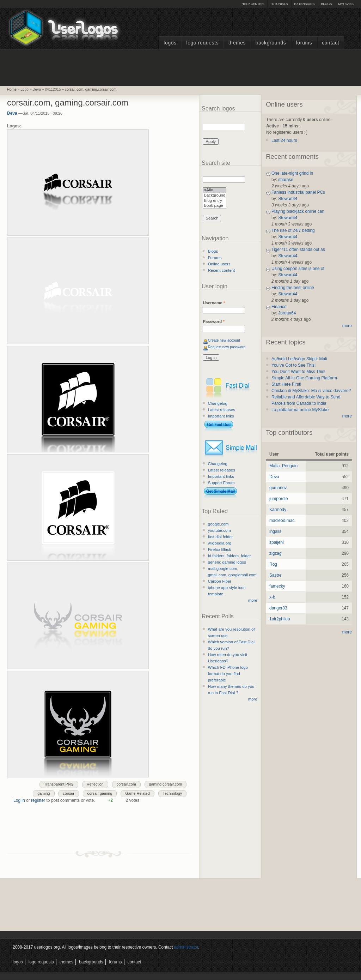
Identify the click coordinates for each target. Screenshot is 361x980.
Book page (215, 206)
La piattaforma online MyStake (300, 410)
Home (12, 89)
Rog (273, 564)
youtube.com (219, 530)
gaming (44, 793)
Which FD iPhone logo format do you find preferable (228, 674)
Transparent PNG (59, 784)
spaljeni (277, 542)
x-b (272, 597)
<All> (215, 190)
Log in (19, 800)
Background (215, 196)
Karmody (278, 510)
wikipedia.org (220, 543)
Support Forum (221, 483)
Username (214, 303)
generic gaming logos (227, 562)
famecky (277, 586)
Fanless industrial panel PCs (298, 192)
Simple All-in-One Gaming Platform (304, 378)
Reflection (95, 784)
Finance (279, 307)
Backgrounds (271, 43)
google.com (218, 524)
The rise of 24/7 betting (293, 230)
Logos (170, 43)
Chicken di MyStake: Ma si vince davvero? (311, 391)
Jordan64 (287, 313)
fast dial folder (221, 537)
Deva (12, 113)
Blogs (326, 4)
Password (213, 321)
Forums (304, 43)
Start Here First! (286, 384)
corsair (68, 793)
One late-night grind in (292, 173)
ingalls (275, 531)
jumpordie (279, 499)
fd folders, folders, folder (230, 556)
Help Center (253, 4)
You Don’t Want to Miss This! (298, 372)
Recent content (222, 270)
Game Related (137, 793)
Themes (237, 43)
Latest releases (222, 410)
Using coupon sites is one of (298, 269)
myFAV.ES (346, 4)
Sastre (276, 575)
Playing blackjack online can (298, 211)
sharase (286, 180)
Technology (173, 793)
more (253, 600)
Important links (221, 416)
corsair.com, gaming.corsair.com (91, 89)
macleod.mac (282, 521)
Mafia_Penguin (283, 466)
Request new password (227, 347)
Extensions (304, 4)
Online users (219, 264)
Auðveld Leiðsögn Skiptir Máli (299, 359)
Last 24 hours (284, 140)
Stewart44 (288, 199)
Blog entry (215, 201)
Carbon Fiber (220, 581)
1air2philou (280, 619)
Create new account (224, 340)
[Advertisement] (180, 67)
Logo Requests (202, 43)
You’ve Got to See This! (293, 365)
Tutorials (279, 4)
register (38, 800)
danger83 (278, 608)
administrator (186, 947)
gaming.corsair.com (166, 784)
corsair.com (126, 784)
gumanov (278, 488)
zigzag (276, 553)
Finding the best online (293, 288)
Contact (331, 43)
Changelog (218, 403)
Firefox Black (220, 549)
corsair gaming (100, 793)
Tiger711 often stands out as (298, 249)
